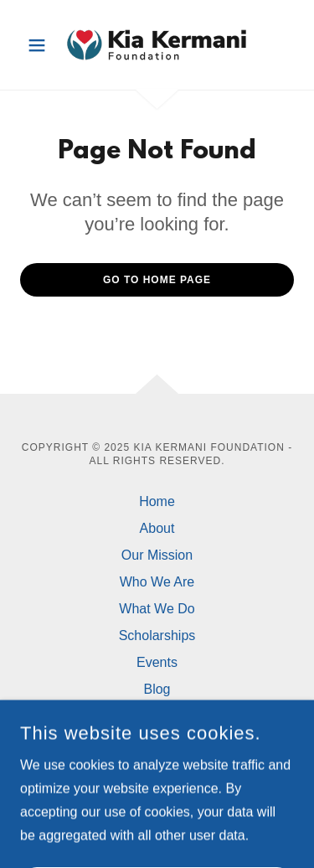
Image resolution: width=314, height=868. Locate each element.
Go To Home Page (157, 280)
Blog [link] (157, 689)
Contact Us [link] (157, 716)
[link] (157, 45)
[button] (41, 45)
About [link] (157, 528)
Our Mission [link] (157, 555)
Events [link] (157, 662)
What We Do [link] (157, 609)
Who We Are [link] (157, 582)
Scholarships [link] (157, 635)
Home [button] (157, 501)
